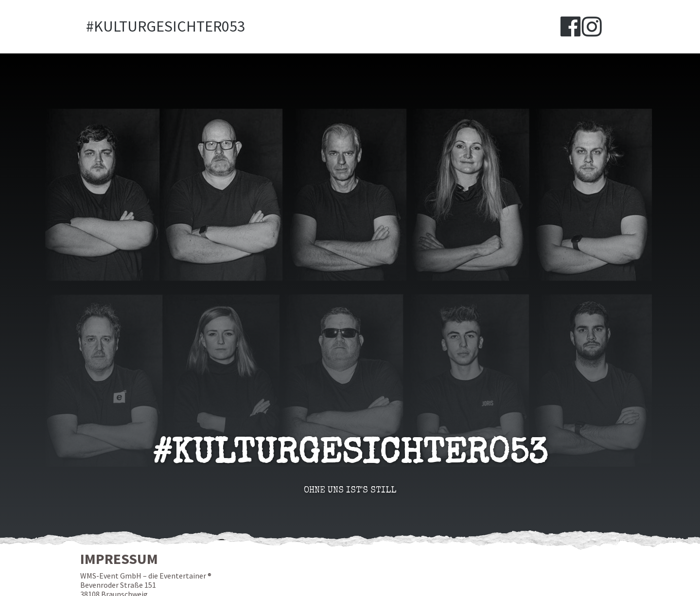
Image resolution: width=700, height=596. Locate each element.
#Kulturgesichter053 (166, 26)
